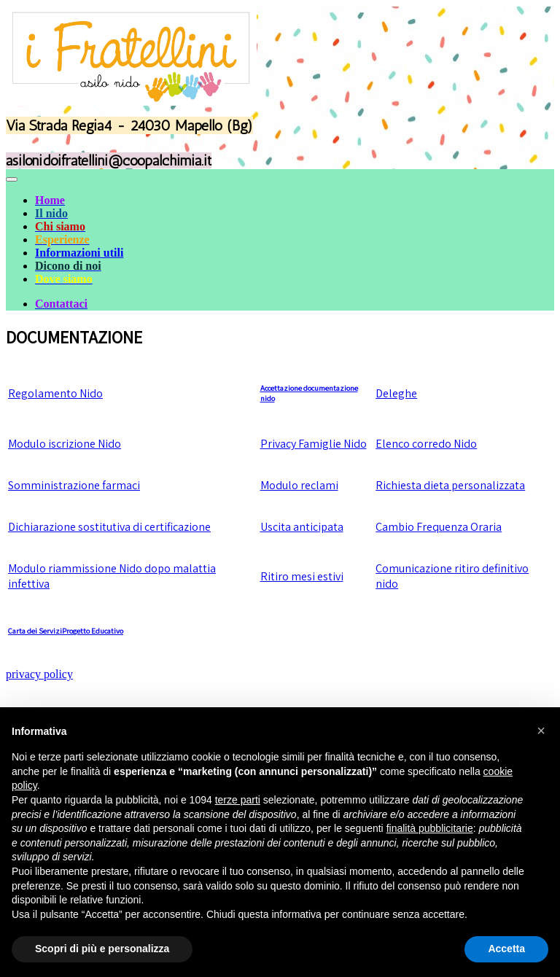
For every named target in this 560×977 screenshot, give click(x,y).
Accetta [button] (506, 949)
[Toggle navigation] (12, 179)
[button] (541, 731)
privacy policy (39, 674)
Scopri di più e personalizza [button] (102, 949)
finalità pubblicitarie (430, 828)
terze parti (238, 800)
